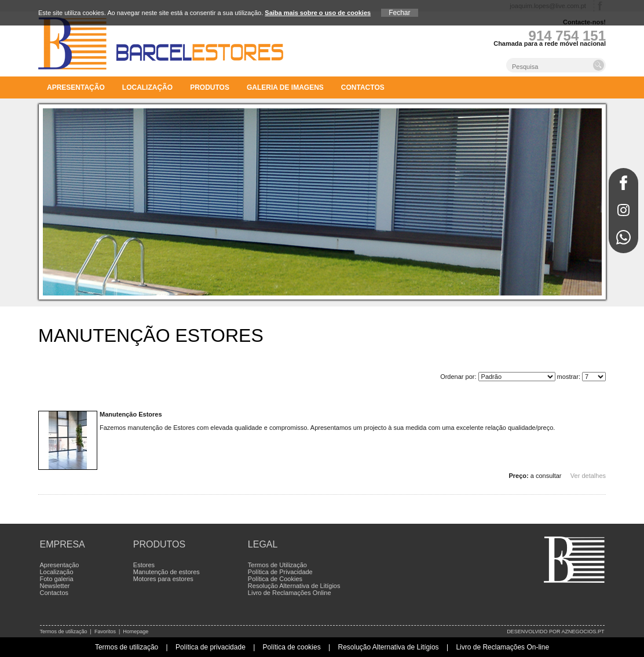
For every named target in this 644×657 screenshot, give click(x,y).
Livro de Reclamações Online (290, 593)
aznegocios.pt (583, 632)
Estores (144, 565)
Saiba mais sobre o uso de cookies (318, 13)
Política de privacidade (211, 647)
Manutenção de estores (167, 572)
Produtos (210, 87)
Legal (263, 544)
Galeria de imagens (285, 87)
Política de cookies (292, 647)
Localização (147, 87)
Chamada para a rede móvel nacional (550, 43)
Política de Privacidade (280, 572)
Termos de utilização (64, 632)
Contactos (363, 87)
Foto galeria (57, 579)
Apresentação (76, 87)
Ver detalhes (588, 476)
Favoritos (105, 632)
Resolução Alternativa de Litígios (294, 586)
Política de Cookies (275, 579)
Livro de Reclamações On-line (502, 647)
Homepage (136, 632)
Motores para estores (163, 579)
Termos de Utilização (277, 565)
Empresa (63, 544)
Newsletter (55, 586)
